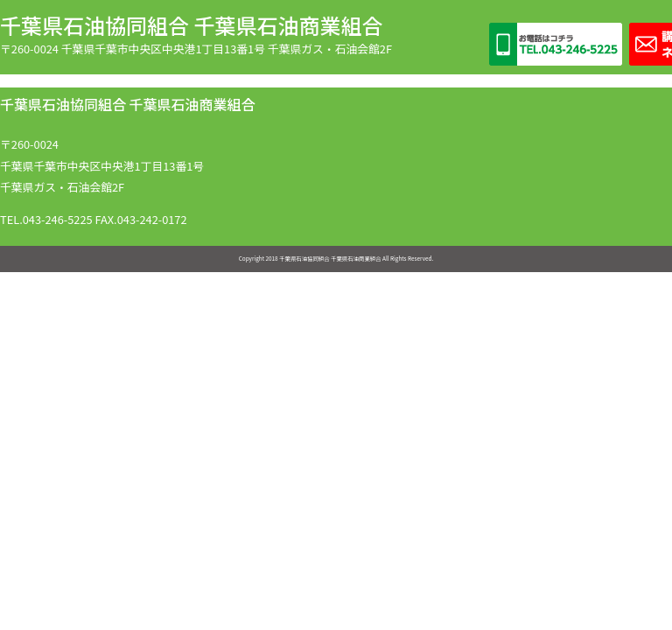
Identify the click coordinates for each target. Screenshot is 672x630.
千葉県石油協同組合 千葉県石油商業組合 (191, 25)
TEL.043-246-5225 (46, 219)
